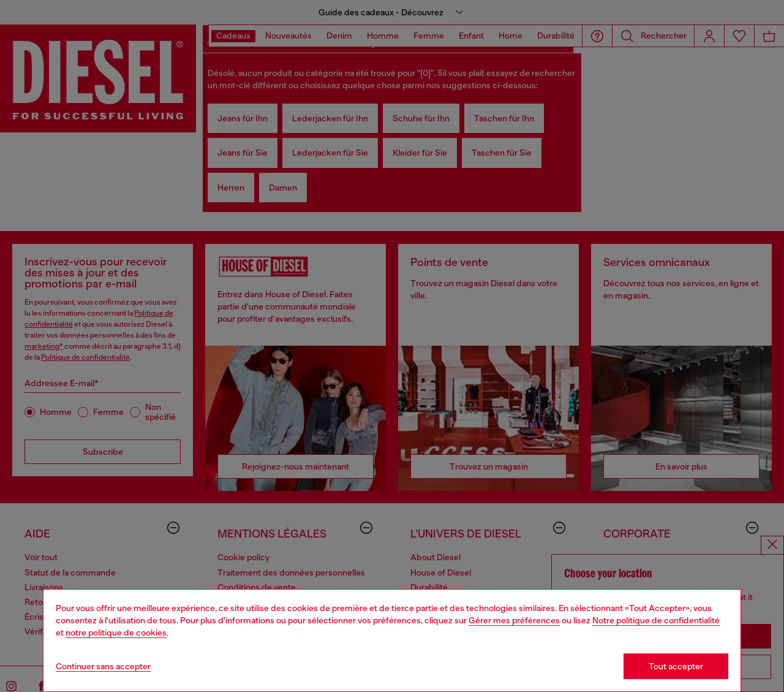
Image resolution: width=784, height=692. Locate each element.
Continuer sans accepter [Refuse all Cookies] (103, 666)
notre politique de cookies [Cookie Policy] (116, 633)
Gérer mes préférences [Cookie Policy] (514, 620)
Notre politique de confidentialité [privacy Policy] (656, 620)
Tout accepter (676, 666)
